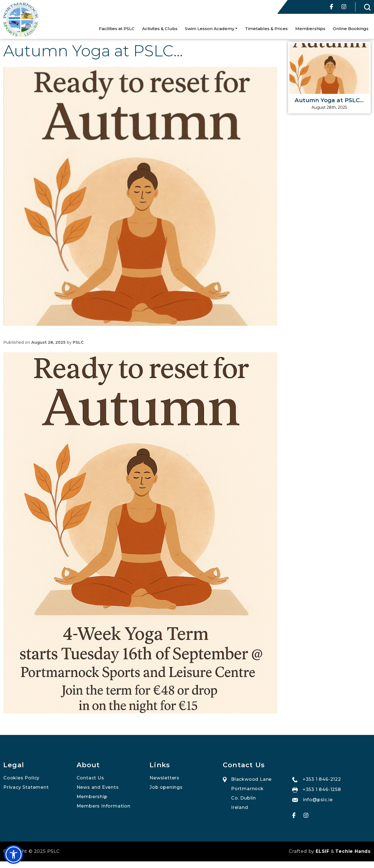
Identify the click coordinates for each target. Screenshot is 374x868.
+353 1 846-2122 (317, 780)
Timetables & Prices (266, 29)
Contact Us (90, 778)
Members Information (104, 806)
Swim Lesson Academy (210, 29)
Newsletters (164, 778)
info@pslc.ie (312, 800)
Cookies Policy (21, 778)
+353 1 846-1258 (317, 790)
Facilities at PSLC (117, 29)
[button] (14, 854)
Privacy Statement (26, 787)
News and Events (98, 787)
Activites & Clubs (160, 29)
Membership (92, 797)
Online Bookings (351, 29)
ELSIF (323, 851)
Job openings (166, 787)
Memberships (310, 29)
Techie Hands (353, 851)
